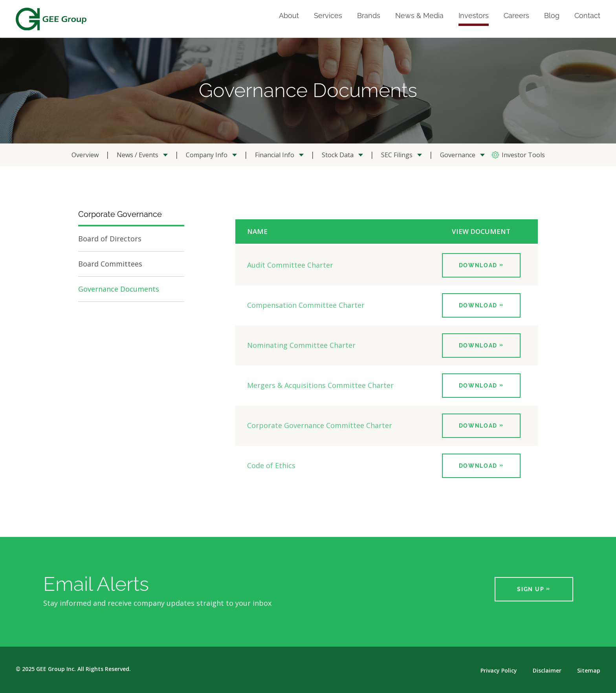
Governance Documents (119, 289)
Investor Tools (523, 155)
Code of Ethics (271, 465)
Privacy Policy (499, 671)
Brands (369, 16)
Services (328, 16)
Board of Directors (110, 239)
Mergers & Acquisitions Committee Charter (320, 385)
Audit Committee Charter (290, 265)
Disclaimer (547, 671)
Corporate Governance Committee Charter (320, 425)
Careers (516, 16)
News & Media (419, 16)
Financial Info (275, 155)
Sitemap (589, 671)
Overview (85, 155)
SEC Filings (397, 155)
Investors (474, 16)
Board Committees (110, 264)
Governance (458, 155)
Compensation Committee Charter (306, 305)
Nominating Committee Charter (301, 345)
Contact (587, 16)
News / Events (137, 155)
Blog (552, 16)
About (289, 16)
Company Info (207, 155)
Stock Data (338, 155)
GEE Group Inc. (56, 669)
